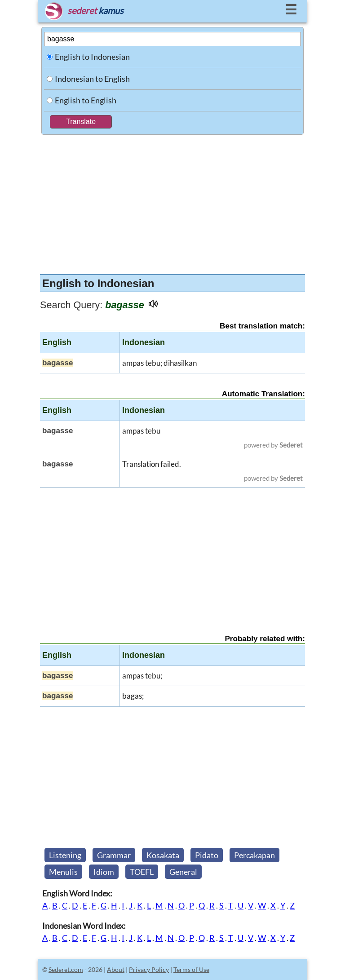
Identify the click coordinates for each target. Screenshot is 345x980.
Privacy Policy (149, 969)
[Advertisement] (172, 202)
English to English (86, 100)
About (116, 969)
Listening (65, 855)
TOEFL (142, 872)
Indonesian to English (92, 79)
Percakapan (254, 855)
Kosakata (163, 855)
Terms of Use (191, 969)
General (183, 872)
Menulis (63, 872)
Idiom (104, 872)
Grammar (114, 855)
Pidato (207, 855)
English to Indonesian (92, 57)
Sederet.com (66, 969)
